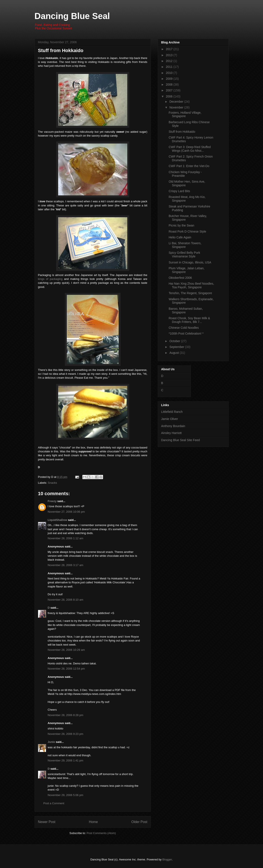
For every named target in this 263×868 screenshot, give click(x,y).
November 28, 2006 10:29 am (66, 650)
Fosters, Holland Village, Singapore (185, 114)
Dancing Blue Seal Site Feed (181, 440)
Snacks (52, 483)
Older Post (139, 822)
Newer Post (47, 822)
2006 (170, 96)
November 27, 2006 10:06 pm (66, 512)
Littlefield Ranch (172, 412)
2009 (170, 79)
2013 (170, 55)
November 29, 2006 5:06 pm (66, 795)
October (175, 341)
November (177, 107)
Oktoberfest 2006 (180, 278)
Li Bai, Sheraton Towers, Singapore (185, 245)
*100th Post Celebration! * (186, 333)
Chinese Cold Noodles (184, 328)
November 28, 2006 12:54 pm (66, 669)
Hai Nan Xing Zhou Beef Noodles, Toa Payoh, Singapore (191, 285)
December (177, 102)
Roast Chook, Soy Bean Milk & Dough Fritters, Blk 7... (189, 320)
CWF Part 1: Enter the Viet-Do (189, 166)
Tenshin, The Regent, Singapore (190, 293)
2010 (170, 73)
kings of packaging (50, 279)
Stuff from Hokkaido (61, 50)
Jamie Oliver (170, 419)
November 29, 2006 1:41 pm (66, 760)
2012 (170, 61)
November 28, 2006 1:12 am (66, 538)
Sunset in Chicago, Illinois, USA (190, 262)
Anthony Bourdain (173, 426)
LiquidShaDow (57, 520)
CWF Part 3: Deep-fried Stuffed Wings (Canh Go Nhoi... (190, 149)
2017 (170, 49)
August (175, 353)
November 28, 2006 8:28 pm (66, 715)
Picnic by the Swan (181, 225)
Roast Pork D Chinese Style (187, 231)
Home (93, 822)
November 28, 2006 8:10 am (66, 600)
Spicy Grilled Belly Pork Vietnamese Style (184, 254)
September (177, 347)
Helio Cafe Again (180, 237)
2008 (170, 85)
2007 (170, 90)
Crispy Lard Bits (179, 191)
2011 (170, 67)
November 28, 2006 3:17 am (66, 565)
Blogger (167, 859)
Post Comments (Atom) (101, 833)
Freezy (52, 501)
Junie (51, 742)
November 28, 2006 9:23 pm (66, 734)
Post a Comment (54, 803)
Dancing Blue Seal (72, 16)
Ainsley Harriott (171, 433)
